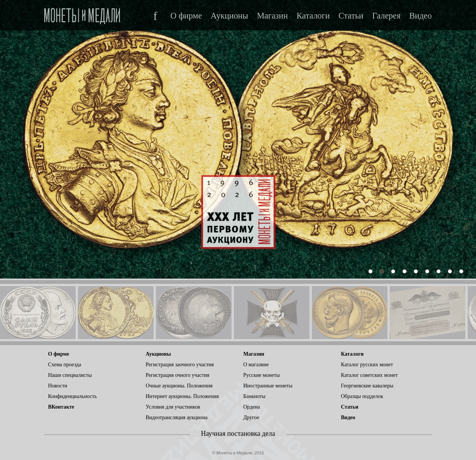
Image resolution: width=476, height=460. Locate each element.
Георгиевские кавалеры (367, 386)
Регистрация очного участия (177, 375)
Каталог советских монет (369, 375)
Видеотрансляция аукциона (177, 417)
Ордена (252, 407)
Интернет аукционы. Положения (182, 396)
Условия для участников (173, 407)
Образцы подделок (362, 396)
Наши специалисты (70, 375)
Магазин (272, 16)
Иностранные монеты (268, 386)
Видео (421, 16)
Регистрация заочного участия (180, 365)
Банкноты (254, 396)
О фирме (186, 16)
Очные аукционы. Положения (179, 386)
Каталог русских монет (367, 365)
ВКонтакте (61, 407)
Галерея (386, 16)
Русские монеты (261, 375)
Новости (58, 386)
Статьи (351, 16)
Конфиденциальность (72, 396)
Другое (251, 417)
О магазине (256, 365)
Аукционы (229, 16)
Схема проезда (65, 365)
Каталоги (313, 16)
